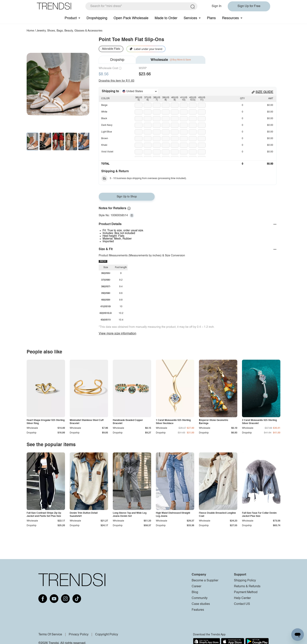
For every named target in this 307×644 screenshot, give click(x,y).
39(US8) (166, 99)
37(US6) (148, 99)
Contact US (242, 604)
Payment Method (246, 592)
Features (198, 610)
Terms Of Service (50, 635)
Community (200, 598)
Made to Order (166, 18)
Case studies (201, 604)
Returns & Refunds (247, 586)
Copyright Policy (107, 635)
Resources (230, 18)
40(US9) (175, 99)
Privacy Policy (79, 635)
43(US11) (202, 99)
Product (71, 18)
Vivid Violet (107, 152)
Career (196, 586)
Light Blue (107, 132)
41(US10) (184, 99)
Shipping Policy (245, 581)
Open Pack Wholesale (131, 18)
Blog (195, 592)
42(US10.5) (193, 99)
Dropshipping (97, 18)
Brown (105, 139)
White (104, 112)
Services (190, 18)
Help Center (242, 598)
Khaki (104, 145)
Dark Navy (107, 125)
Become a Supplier (205, 581)
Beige (104, 105)
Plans (211, 18)
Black (104, 119)
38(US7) (157, 99)
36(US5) (139, 99)
